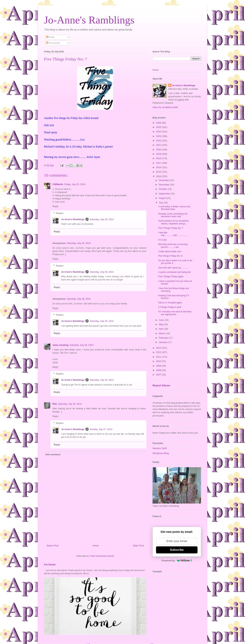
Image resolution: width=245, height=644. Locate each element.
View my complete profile (165, 107)
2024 (159, 132)
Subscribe (177, 550)
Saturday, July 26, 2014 (102, 219)
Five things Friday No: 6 (170, 256)
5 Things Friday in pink (170, 307)
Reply (55, 206)
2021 (159, 145)
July (161, 203)
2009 (159, 366)
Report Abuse (161, 385)
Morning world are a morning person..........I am (173, 246)
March (162, 333)
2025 (159, 127)
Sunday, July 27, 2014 (101, 429)
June (162, 320)
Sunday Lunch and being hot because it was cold (173, 215)
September (165, 194)
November (165, 185)
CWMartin (58, 184)
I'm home (50, 564)
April (162, 329)
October (163, 189)
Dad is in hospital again (170, 303)
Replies (60, 213)
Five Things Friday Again (171, 276)
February (164, 338)
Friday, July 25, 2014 (75, 184)
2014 (159, 176)
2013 (159, 348)
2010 (159, 361)
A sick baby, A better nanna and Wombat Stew (174, 208)
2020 (159, 150)
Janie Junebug (60, 345)
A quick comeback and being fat (174, 272)
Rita (55, 404)
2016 (159, 167)
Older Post (138, 546)
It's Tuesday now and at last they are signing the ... (175, 313)
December (165, 180)
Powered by (177, 560)
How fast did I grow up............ (173, 268)
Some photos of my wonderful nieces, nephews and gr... (173, 222)
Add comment (53, 454)
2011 (159, 357)
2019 (159, 154)
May (161, 324)
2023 (159, 136)
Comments (53, 43)
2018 (159, 158)
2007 (159, 375)
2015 (159, 172)
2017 (159, 163)
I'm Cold (162, 240)
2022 (159, 141)
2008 (159, 370)
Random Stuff (159, 448)
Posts (50, 37)
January (163, 342)
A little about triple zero (170, 251)
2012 (159, 352)
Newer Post (53, 546)
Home (96, 546)
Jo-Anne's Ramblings (89, 20)
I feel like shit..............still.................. (173, 234)
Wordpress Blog (161, 453)
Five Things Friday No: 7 (171, 228)
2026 (159, 123)
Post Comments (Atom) (102, 556)
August (163, 198)
